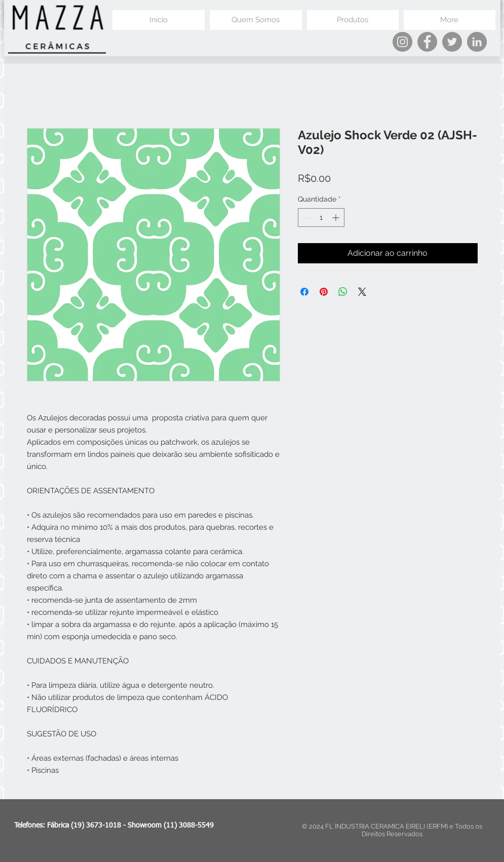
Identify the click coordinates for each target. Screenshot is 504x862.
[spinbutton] (321, 218)
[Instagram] (402, 42)
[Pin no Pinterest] (324, 292)
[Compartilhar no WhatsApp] (343, 292)
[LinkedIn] (477, 42)
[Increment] (337, 218)
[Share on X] (362, 292)
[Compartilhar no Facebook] (304, 292)
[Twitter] (452, 42)
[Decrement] (306, 218)
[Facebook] (427, 42)
